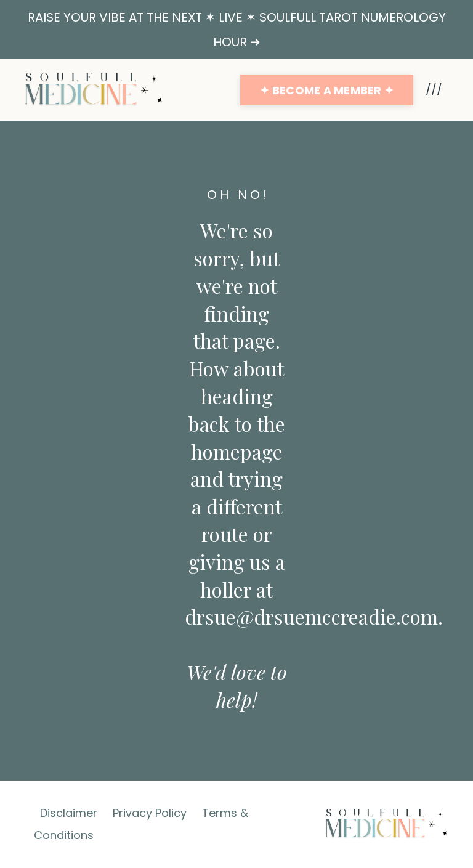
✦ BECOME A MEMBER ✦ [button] (327, 90)
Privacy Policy (150, 813)
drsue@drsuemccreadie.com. (314, 616)
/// (434, 90)
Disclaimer (69, 813)
